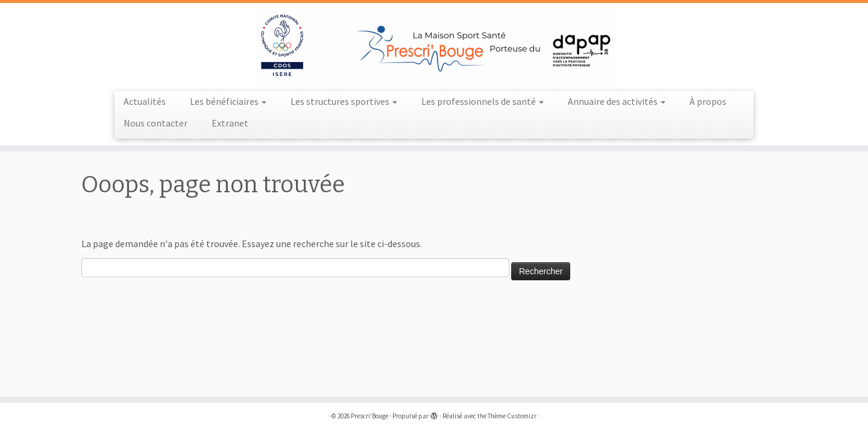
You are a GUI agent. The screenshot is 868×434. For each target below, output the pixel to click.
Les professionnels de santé (483, 101)
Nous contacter (156, 123)
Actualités (145, 101)
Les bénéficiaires (228, 101)
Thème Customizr (512, 416)
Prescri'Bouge (370, 416)
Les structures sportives (344, 101)
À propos (708, 101)
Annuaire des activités (617, 101)
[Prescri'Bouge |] (434, 46)
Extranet (230, 123)
